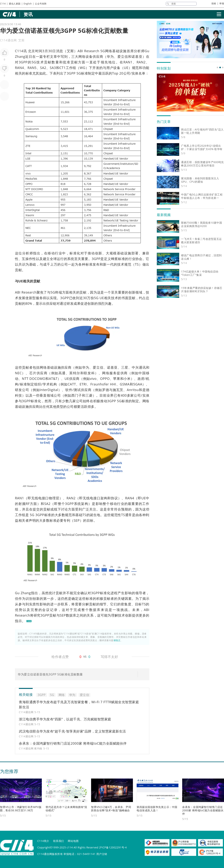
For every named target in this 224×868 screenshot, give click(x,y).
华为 (110, 56)
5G (103, 51)
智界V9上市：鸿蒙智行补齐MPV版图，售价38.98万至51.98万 (21, 809)
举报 (222, 3)
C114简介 (43, 841)
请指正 (117, 640)
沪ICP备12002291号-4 (113, 847)
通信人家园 (15, 4)
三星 (125, 367)
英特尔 (75, 373)
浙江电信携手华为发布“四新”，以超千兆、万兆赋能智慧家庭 (65, 719)
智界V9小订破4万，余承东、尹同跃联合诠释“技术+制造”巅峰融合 (111, 809)
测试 (77, 390)
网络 (109, 51)
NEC (18, 373)
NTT (25, 379)
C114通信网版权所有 (50, 854)
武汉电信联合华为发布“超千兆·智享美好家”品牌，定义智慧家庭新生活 (72, 731)
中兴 (135, 367)
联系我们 (59, 841)
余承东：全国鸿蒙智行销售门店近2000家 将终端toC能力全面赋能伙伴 (73, 743)
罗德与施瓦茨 (113, 390)
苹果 (117, 379)
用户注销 (102, 854)
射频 (22, 504)
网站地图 (73, 841)
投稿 (214, 3)
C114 (3, 4)
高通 (62, 373)
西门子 (77, 395)
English (28, 4)
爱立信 (123, 56)
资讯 (28, 14)
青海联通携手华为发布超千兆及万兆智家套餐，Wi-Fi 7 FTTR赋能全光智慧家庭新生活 (79, 704)
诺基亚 (137, 56)
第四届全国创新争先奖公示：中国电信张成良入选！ (157, 809)
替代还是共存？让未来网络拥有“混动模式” (66, 809)
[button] (217, 67)
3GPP (23, 62)
